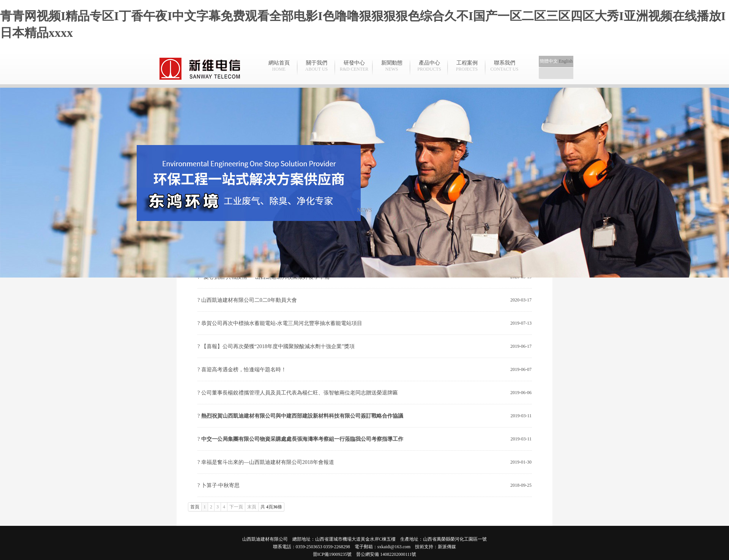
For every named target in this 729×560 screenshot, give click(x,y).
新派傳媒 (447, 547)
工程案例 (467, 66)
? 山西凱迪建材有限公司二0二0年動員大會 (247, 300)
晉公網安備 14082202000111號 (386, 554)
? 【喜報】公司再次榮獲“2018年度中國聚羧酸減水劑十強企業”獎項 (276, 346)
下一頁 (236, 507)
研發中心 (354, 66)
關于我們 (316, 66)
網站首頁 (279, 66)
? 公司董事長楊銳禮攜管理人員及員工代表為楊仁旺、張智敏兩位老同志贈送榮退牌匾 (298, 393)
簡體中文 (549, 61)
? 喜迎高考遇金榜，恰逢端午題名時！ (242, 370)
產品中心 (429, 66)
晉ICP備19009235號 (332, 554)
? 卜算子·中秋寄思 (219, 485)
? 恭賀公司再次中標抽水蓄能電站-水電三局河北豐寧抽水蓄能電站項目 (280, 323)
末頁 (252, 507)
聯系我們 (504, 66)
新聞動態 (392, 66)
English (566, 61)
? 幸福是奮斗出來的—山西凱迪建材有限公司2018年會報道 (266, 462)
